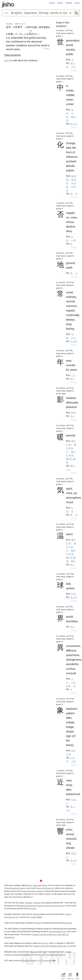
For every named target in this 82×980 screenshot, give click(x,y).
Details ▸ (74, 70)
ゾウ (73, 761)
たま (74, 594)
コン (68, 810)
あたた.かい (71, 448)
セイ (73, 63)
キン (73, 807)
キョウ (74, 860)
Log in (77, 3)
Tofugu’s (38, 923)
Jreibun (47, 49)
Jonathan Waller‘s (30, 960)
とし (74, 375)
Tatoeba (36, 914)
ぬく (73, 561)
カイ (73, 627)
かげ (74, 412)
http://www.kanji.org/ (57, 931)
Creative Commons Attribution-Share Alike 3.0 (51, 946)
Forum (52, 3)
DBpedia (33, 952)
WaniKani (68, 923)
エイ (73, 416)
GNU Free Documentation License (51, 955)
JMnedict (37, 903)
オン (73, 564)
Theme (69, 3)
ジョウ (74, 341)
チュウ (74, 124)
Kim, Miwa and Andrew (38, 885)
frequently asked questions (33, 891)
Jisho (8, 5)
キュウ (74, 597)
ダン (73, 466)
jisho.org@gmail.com (46, 888)
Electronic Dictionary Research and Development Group (42, 906)
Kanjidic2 (29, 903)
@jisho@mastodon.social (15, 888)
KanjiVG (45, 943)
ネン (73, 379)
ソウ (73, 67)
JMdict (21, 903)
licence (34, 908)
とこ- (74, 338)
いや (73, 240)
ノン (68, 469)
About (60, 3)
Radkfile (48, 903)
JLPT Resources (44, 960)
